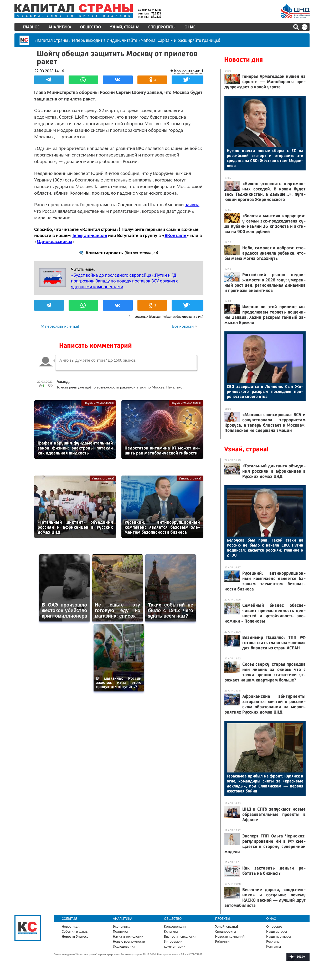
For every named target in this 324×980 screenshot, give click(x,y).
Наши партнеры (279, 936)
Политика (121, 931)
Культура (171, 931)
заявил (193, 211)
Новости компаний (230, 936)
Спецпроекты (162, 27)
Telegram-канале (90, 242)
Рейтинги (222, 941)
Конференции (175, 926)
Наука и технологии (99, 409)
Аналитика (60, 27)
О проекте (274, 926)
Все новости (182, 333)
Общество (91, 27)
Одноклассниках (55, 248)
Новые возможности (129, 941)
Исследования (124, 946)
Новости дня (243, 60)
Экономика (122, 926)
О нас (191, 27)
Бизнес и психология (180, 936)
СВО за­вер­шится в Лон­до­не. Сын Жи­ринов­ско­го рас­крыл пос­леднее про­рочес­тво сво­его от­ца (265, 392)
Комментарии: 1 (188, 71)
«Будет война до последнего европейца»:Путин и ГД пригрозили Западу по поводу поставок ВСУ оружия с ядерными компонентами (125, 287)
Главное (32, 27)
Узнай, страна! (125, 27)
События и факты (76, 931)
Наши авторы (277, 931)
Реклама (273, 941)
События (70, 919)
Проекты (223, 919)
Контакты (274, 946)
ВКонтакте (176, 242)
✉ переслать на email (61, 333)
